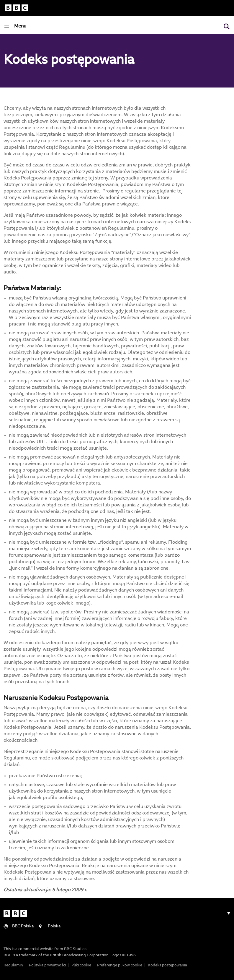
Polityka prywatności (47, 965)
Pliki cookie (81, 965)
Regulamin (13, 965)
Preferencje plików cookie (120, 965)
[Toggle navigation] (15, 26)
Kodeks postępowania (167, 965)
